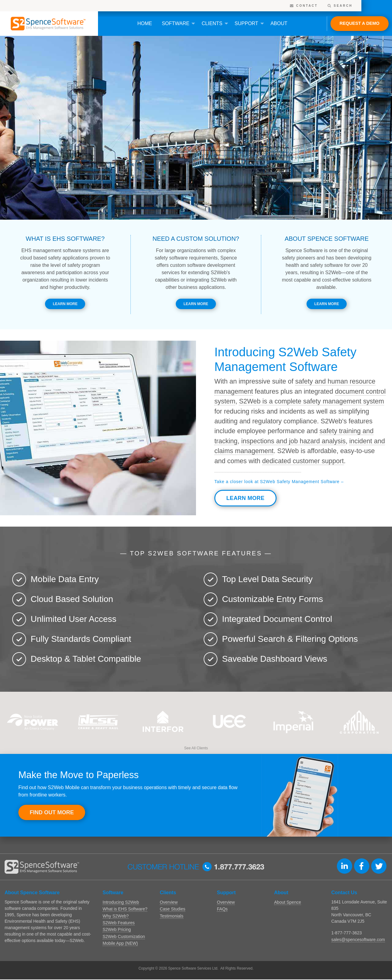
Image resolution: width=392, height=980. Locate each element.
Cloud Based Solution (72, 599)
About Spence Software (326, 239)
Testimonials (172, 916)
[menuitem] (145, 24)
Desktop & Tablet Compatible (86, 659)
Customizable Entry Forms (273, 599)
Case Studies (173, 909)
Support (246, 23)
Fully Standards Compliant (81, 639)
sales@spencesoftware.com (358, 940)
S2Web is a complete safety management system (311, 401)
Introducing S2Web (121, 902)
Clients (212, 23)
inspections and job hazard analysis (294, 441)
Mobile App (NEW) (120, 943)
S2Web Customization (124, 936)
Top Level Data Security (267, 579)
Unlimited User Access (73, 619)
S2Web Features (119, 923)
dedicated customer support (303, 461)
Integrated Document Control (277, 619)
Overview (169, 902)
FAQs (222, 909)
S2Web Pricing (117, 929)
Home (145, 23)
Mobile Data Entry (65, 579)
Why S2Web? (116, 916)
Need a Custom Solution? (196, 239)
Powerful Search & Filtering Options (290, 639)
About (279, 23)
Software (175, 23)
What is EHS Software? (125, 909)
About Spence (288, 902)
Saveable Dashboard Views (275, 659)
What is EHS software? (65, 239)
